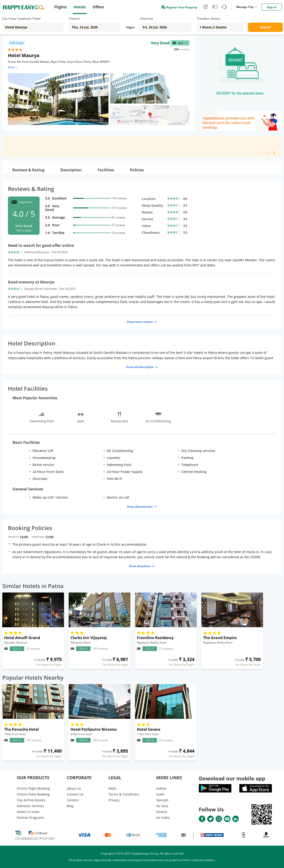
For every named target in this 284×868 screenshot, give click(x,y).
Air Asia (162, 806)
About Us (74, 788)
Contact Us (75, 794)
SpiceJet (162, 800)
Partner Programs (30, 818)
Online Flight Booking (33, 788)
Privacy (114, 800)
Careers (73, 800)
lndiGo (161, 788)
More (13, 67)
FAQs (112, 788)
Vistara (162, 812)
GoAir (161, 794)
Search (265, 27)
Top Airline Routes (31, 800)
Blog (70, 806)
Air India (163, 818)
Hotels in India (28, 812)
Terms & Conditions (124, 794)
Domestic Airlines (30, 806)
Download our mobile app (232, 778)
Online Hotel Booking (33, 794)
